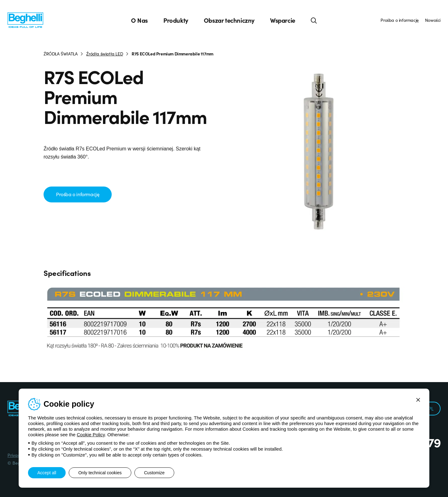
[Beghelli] (25, 20)
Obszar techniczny (229, 20)
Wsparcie (283, 20)
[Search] (314, 20)
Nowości (433, 20)
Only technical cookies (100, 473)
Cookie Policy (91, 435)
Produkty (176, 20)
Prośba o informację (399, 20)
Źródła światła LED (105, 54)
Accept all (47, 473)
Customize (154, 473)
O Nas (139, 20)
